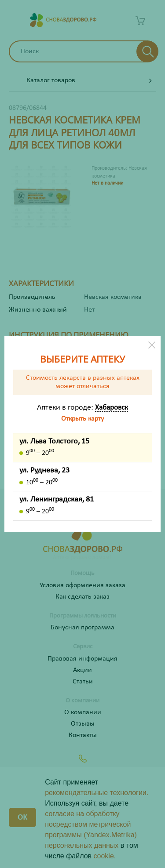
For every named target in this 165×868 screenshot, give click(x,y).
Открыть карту (82, 419)
